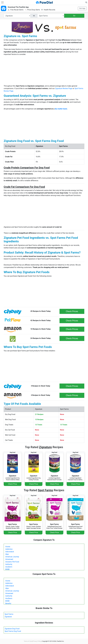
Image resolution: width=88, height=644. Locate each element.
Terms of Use (28, 641)
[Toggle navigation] (2, 2)
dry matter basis (61, 109)
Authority (9, 564)
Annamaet (9, 559)
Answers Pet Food (12, 562)
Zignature (8, 617)
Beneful (8, 603)
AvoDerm (9, 567)
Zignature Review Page (64, 88)
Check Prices (72, 311)
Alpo (7, 554)
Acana (8, 547)
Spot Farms (9, 614)
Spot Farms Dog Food (13, 631)
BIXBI (7, 569)
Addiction (9, 549)
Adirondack (10, 552)
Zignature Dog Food (12, 629)
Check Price (13, 484)
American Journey (12, 557)
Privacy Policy (37, 641)
